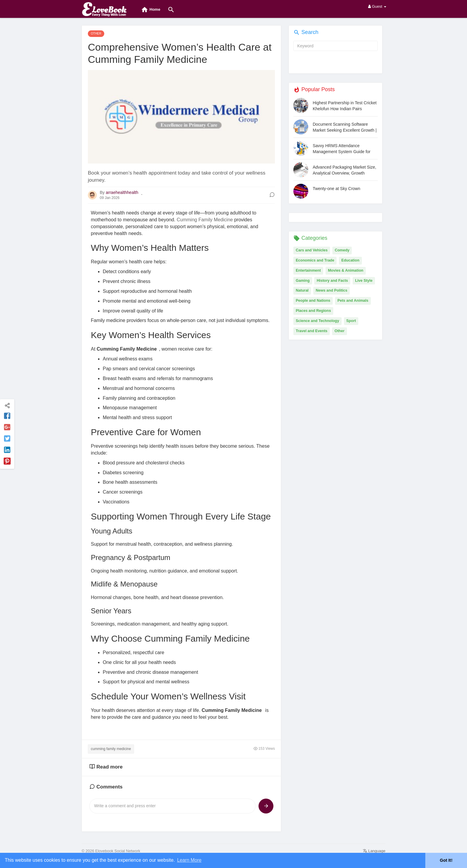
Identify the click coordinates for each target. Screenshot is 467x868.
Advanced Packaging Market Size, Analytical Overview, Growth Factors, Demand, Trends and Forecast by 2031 (344, 170)
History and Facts (332, 281)
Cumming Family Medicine (205, 220)
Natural (302, 290)
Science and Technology (317, 321)
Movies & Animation (346, 270)
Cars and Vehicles (312, 250)
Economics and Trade (315, 260)
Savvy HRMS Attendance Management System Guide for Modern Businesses (342, 149)
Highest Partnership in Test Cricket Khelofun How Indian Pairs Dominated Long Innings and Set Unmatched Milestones (345, 106)
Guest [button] (377, 6)
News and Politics (331, 290)
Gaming (303, 281)
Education (350, 260)
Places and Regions (313, 311)
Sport (351, 321)
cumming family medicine (111, 749)
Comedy (342, 250)
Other (339, 331)
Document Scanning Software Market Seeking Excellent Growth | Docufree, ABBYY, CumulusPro (345, 127)
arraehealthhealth (122, 192)
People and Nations (313, 301)
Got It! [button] (446, 860)
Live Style (364, 281)
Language (374, 851)
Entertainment (308, 270)
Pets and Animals (353, 301)
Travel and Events (312, 331)
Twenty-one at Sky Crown (337, 189)
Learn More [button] (189, 860)
